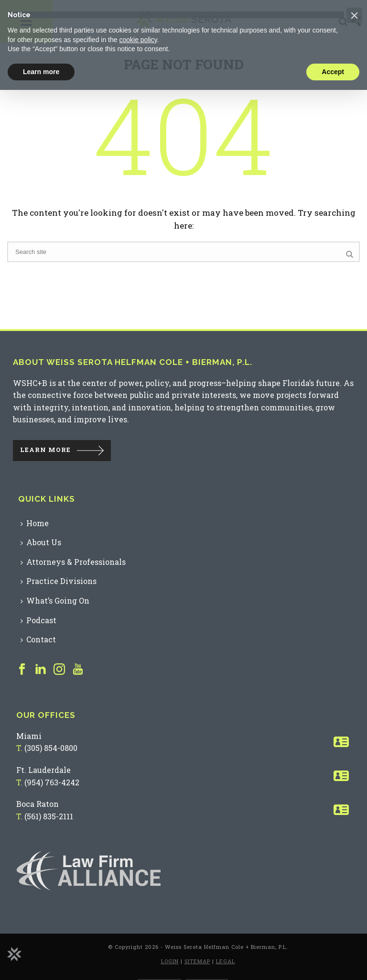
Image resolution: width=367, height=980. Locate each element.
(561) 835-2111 (49, 816)
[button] (354, 15)
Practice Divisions (59, 581)
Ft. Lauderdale (43, 770)
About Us (41, 542)
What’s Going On (55, 600)
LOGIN (170, 961)
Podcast (38, 620)
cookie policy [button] (138, 40)
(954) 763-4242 (52, 782)
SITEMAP (197, 961)
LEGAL (226, 961)
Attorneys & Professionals (73, 562)
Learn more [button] (41, 72)
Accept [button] (333, 72)
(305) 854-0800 (51, 748)
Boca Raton (38, 804)
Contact (38, 639)
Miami (29, 736)
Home (35, 523)
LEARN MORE (45, 450)
